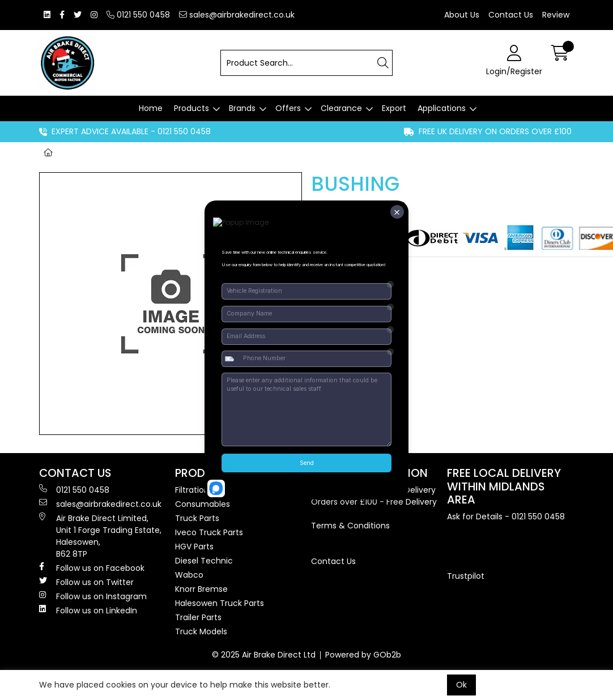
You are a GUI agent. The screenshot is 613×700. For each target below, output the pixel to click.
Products (191, 108)
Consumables (203, 504)
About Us (462, 15)
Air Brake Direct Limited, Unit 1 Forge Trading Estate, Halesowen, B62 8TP (100, 536)
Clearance (341, 108)
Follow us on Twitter (86, 582)
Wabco (189, 575)
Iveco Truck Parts (209, 532)
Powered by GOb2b (363, 655)
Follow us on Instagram (93, 596)
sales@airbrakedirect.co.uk (237, 15)
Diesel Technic (204, 561)
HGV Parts (194, 547)
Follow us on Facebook (92, 568)
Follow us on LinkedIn (88, 611)
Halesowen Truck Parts (220, 603)
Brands (242, 108)
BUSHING (205, 152)
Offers (288, 108)
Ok (461, 685)
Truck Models (201, 631)
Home (151, 108)
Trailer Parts (198, 617)
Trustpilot (466, 576)
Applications (442, 108)
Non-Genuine (143, 152)
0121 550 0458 (138, 15)
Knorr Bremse (201, 589)
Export (394, 108)
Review (556, 15)
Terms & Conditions (350, 526)
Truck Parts (197, 518)
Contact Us (511, 15)
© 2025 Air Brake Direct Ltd (264, 655)
